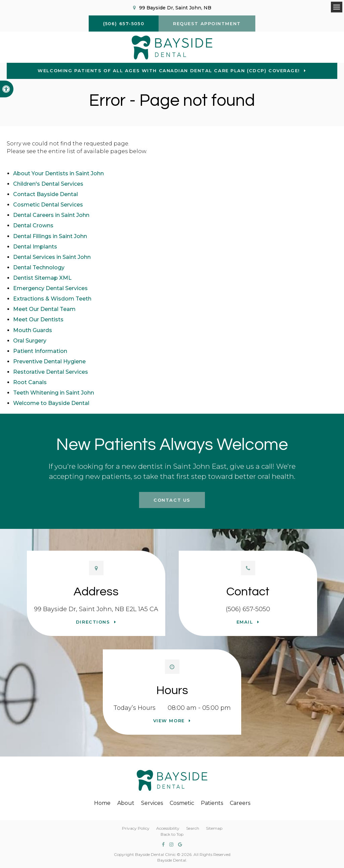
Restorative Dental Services (51, 372)
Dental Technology (39, 267)
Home (102, 803)
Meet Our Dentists (38, 319)
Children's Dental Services (48, 184)
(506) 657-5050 (248, 609)
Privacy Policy (136, 828)
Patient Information (40, 351)
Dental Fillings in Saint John (50, 236)
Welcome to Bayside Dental (51, 403)
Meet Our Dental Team (44, 309)
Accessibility (168, 828)
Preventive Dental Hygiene (49, 361)
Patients (212, 803)
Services (152, 803)
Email (245, 622)
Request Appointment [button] (207, 24)
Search (193, 828)
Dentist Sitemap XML (42, 278)
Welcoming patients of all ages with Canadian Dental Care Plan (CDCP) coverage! (169, 71)
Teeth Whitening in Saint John (54, 393)
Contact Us (172, 500)
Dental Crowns (33, 225)
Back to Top (172, 834)
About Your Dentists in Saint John (58, 173)
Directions (93, 622)
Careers (240, 803)
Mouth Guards (33, 330)
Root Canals (30, 382)
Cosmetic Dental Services (48, 205)
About (126, 803)
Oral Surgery (30, 341)
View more (169, 721)
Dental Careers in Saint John (51, 215)
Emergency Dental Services (50, 288)
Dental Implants (35, 247)
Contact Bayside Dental (46, 194)
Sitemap (214, 828)
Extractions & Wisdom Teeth (52, 299)
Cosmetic (182, 803)
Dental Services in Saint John (52, 257)
